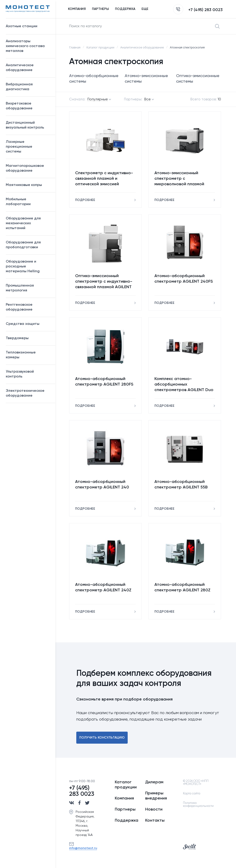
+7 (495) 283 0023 (198, 10)
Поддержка (127, 820)
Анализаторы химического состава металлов (28, 46)
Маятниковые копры (24, 185)
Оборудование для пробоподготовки (28, 245)
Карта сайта (192, 794)
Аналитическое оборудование (28, 68)
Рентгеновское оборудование (28, 307)
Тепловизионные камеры (21, 355)
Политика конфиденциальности (198, 805)
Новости (154, 809)
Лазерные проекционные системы (19, 147)
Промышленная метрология (28, 288)
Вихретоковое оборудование (19, 106)
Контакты (155, 820)
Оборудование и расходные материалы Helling (28, 266)
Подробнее (85, 200)
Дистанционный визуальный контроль (28, 125)
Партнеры (125, 809)
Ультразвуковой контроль (28, 374)
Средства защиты (28, 324)
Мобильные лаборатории (18, 202)
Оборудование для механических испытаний (28, 223)
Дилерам (154, 782)
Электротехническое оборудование (28, 393)
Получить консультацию (102, 738)
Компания (124, 798)
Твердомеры (17, 338)
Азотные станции (28, 26)
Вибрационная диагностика (19, 87)
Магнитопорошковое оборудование (28, 168)
